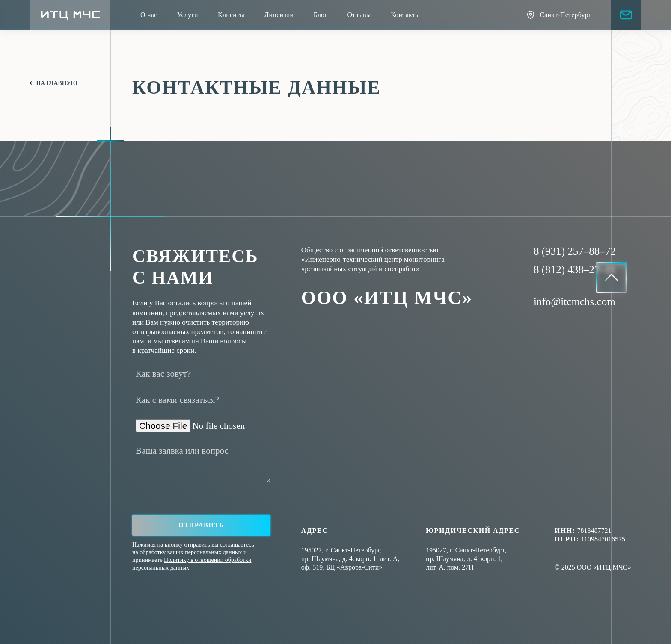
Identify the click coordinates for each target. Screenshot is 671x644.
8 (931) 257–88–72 (575, 251)
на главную (57, 83)
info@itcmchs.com (575, 302)
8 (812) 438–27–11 (575, 270)
